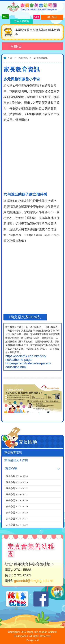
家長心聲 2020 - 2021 (17, 494)
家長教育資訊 (13, 453)
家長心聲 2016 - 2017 (17, 519)
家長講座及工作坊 (16, 460)
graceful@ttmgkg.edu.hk (34, 581)
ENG (5, 17)
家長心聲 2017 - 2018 (17, 513)
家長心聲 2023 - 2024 (17, 476)
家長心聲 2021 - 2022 (17, 488)
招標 (37, 17)
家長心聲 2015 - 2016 (17, 525)
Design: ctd (32, 640)
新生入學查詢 (21, 21)
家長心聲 (11, 469)
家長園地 (23, 58)
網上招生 (52, 17)
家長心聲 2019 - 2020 (17, 500)
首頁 (10, 58)
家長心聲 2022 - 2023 (17, 482)
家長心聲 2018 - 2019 (17, 507)
